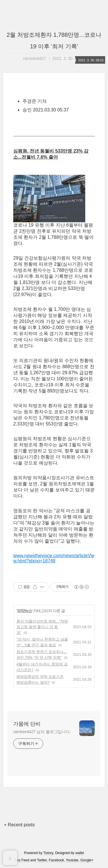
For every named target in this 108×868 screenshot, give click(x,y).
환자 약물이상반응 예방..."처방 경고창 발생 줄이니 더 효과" (42, 627)
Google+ (87, 860)
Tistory (48, 853)
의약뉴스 (24, 611)
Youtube (72, 860)
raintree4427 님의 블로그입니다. (42, 732)
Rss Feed (22, 860)
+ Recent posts (19, 825)
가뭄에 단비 (27, 724)
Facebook (57, 860)
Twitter (42, 860)
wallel (79, 853)
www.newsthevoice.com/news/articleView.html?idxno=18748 (54, 558)
